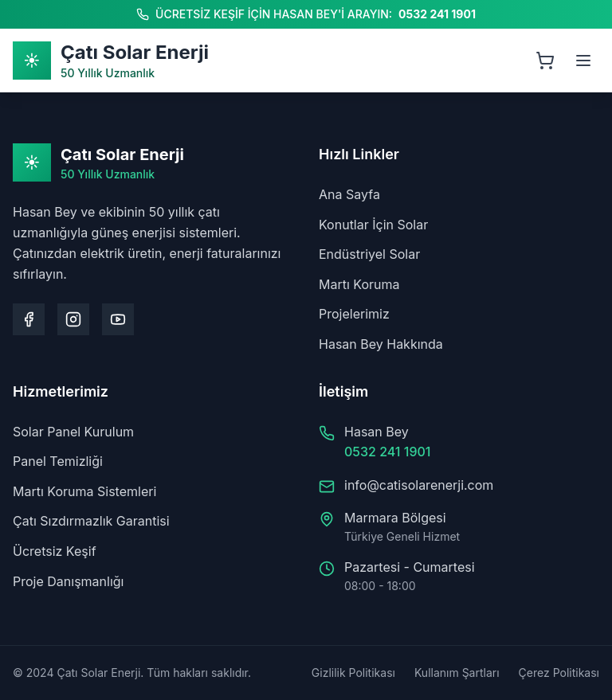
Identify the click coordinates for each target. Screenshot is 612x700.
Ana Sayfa (349, 194)
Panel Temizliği (58, 461)
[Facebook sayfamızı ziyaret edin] (29, 319)
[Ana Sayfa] (111, 61)
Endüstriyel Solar (369, 254)
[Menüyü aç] (583, 61)
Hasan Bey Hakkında (381, 344)
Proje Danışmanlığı (68, 581)
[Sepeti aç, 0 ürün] (545, 61)
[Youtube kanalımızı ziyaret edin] (118, 319)
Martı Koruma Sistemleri (84, 491)
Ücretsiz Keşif (55, 551)
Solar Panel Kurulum (73, 432)
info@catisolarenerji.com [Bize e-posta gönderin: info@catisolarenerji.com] (419, 485)
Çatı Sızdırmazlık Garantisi (91, 521)
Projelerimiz (354, 314)
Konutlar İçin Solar (373, 225)
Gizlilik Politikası (353, 673)
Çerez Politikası (559, 673)
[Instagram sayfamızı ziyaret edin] (73, 319)
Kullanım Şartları (457, 673)
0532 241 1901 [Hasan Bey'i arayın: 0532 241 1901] (437, 14)
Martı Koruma (359, 284)
